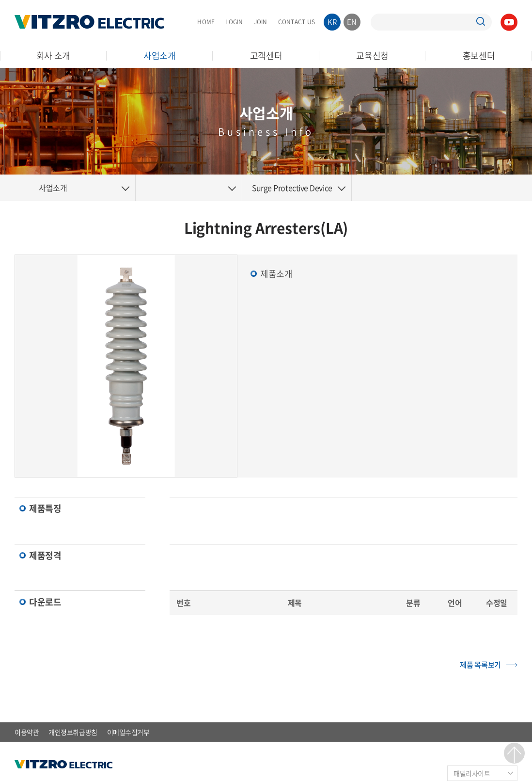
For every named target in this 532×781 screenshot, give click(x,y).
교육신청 (372, 56)
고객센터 (266, 56)
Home (15, 188)
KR (332, 22)
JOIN (261, 22)
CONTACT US (297, 22)
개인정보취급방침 (73, 732)
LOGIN (234, 22)
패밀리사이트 (472, 773)
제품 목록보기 (480, 665)
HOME (206, 22)
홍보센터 (479, 56)
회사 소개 (54, 56)
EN (352, 22)
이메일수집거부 (128, 732)
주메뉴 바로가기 (0, 0)
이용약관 (27, 732)
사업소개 (160, 56)
